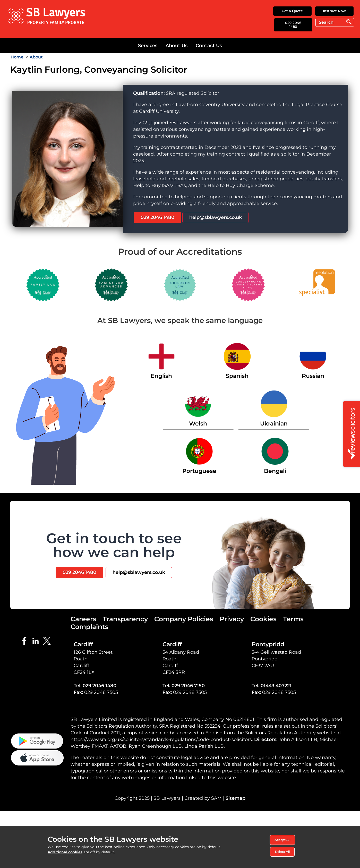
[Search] (335, 22)
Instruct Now (334, 11)
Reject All (282, 852)
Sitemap (235, 798)
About (36, 57)
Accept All (282, 840)
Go (349, 22)
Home (17, 57)
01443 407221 (276, 686)
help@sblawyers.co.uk (216, 217)
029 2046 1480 (293, 25)
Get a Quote (292, 11)
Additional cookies (65, 852)
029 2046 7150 (188, 686)
